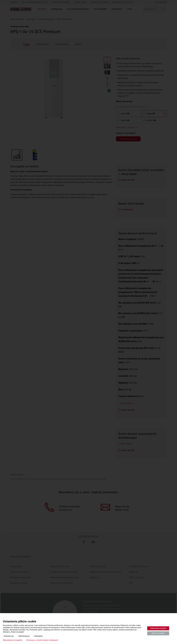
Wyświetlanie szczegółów (13, 640)
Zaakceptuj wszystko (158, 628)
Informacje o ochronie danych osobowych (42, 640)
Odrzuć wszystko (158, 633)
